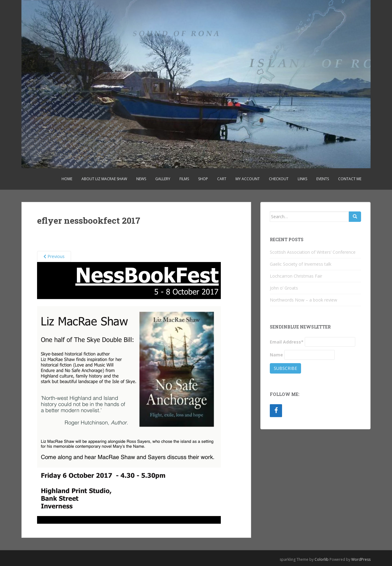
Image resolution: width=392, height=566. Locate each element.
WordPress (361, 559)
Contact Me (350, 179)
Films (184, 179)
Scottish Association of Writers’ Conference (313, 252)
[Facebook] (276, 411)
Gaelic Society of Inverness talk (301, 264)
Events (323, 179)
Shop (203, 179)
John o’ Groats (284, 288)
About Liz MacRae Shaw (104, 179)
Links (302, 179)
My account (248, 179)
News (141, 179)
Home (67, 179)
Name (276, 355)
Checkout (279, 179)
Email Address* (287, 342)
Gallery (163, 179)
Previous (54, 256)
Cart (222, 179)
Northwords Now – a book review (303, 300)
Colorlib (322, 559)
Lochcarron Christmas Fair (296, 276)
